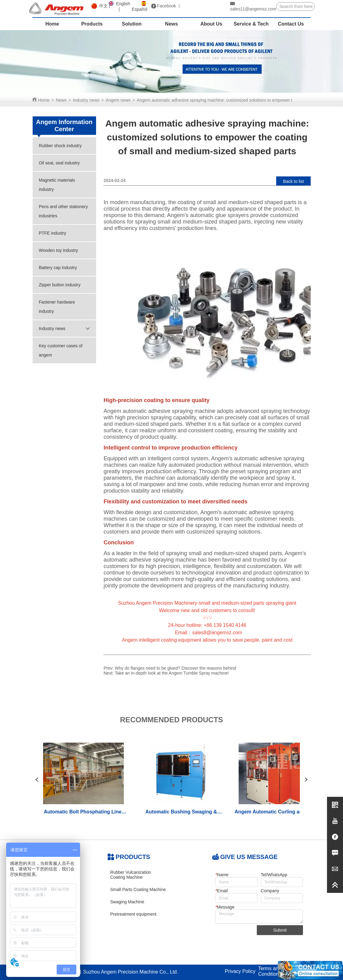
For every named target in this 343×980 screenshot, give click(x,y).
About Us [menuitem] (211, 24)
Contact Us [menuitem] (291, 24)
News (61, 100)
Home (44, 100)
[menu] (172, 24)
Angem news (118, 100)
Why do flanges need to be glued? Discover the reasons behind (176, 668)
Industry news (86, 100)
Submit (280, 930)
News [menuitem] (171, 24)
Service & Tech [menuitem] (251, 24)
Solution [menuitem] (132, 24)
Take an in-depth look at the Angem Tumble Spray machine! (172, 673)
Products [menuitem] (92, 24)
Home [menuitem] (52, 24)
